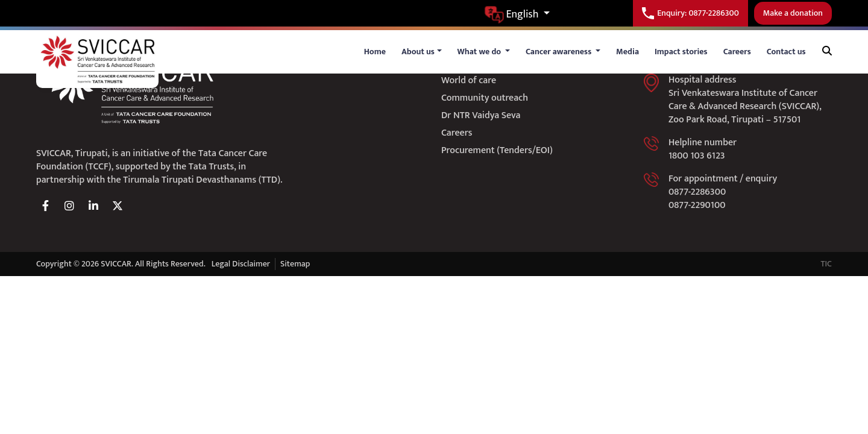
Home (375, 52)
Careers (737, 52)
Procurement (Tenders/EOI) (497, 150)
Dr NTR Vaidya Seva (481, 115)
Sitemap (295, 264)
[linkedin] (93, 206)
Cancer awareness (560, 52)
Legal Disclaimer (241, 264)
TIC (826, 264)
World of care (469, 80)
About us (418, 52)
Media (627, 52)
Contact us (786, 52)
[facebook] (45, 206)
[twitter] (118, 206)
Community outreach (485, 98)
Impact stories (681, 52)
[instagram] (69, 206)
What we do (480, 52)
